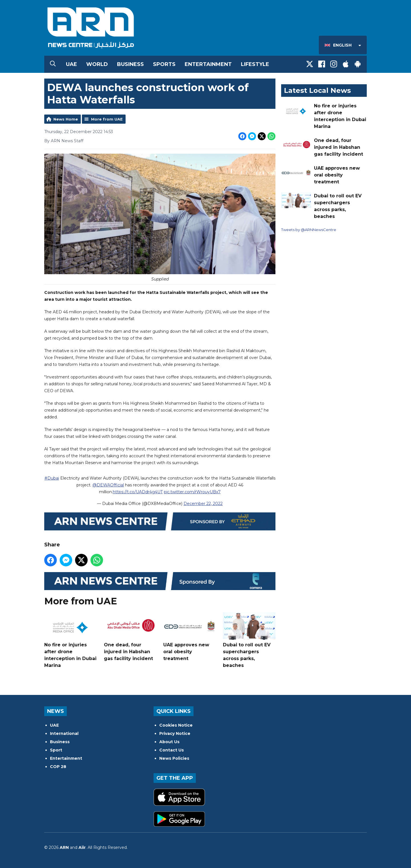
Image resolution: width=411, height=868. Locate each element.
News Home (66, 119)
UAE (71, 64)
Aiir (82, 847)
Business (130, 64)
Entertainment (208, 64)
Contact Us (172, 750)
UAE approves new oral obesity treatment (190, 637)
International (64, 733)
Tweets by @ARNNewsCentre (309, 230)
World (97, 64)
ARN (64, 847)
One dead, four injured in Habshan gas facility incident (130, 637)
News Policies (174, 758)
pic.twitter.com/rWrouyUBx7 (192, 492)
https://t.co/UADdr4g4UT (138, 492)
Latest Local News (317, 90)
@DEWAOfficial (108, 485)
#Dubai (52, 478)
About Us (169, 742)
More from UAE (107, 119)
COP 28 (58, 767)
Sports (164, 64)
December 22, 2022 (203, 504)
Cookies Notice (176, 725)
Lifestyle (255, 64)
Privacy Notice (175, 733)
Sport (56, 750)
